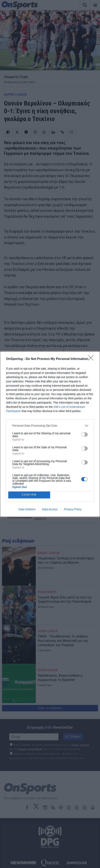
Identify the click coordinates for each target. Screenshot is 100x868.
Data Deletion (27, 509)
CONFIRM (29, 495)
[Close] (92, 359)
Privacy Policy (73, 509)
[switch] (84, 435)
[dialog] (50, 434)
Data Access (50, 509)
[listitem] (50, 426)
